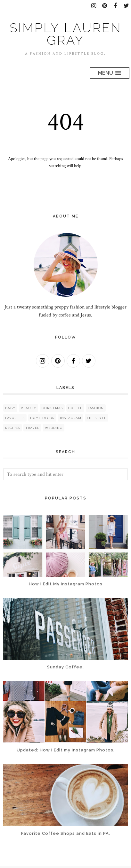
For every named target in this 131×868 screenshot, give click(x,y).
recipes (12, 428)
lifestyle (97, 418)
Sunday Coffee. (65, 667)
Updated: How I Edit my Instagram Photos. (66, 750)
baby (10, 408)
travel (32, 428)
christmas (52, 408)
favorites (15, 418)
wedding (54, 428)
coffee (75, 408)
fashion (96, 408)
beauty (29, 408)
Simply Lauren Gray (66, 34)
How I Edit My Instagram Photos (66, 584)
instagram (71, 418)
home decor (42, 418)
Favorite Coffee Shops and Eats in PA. (66, 833)
